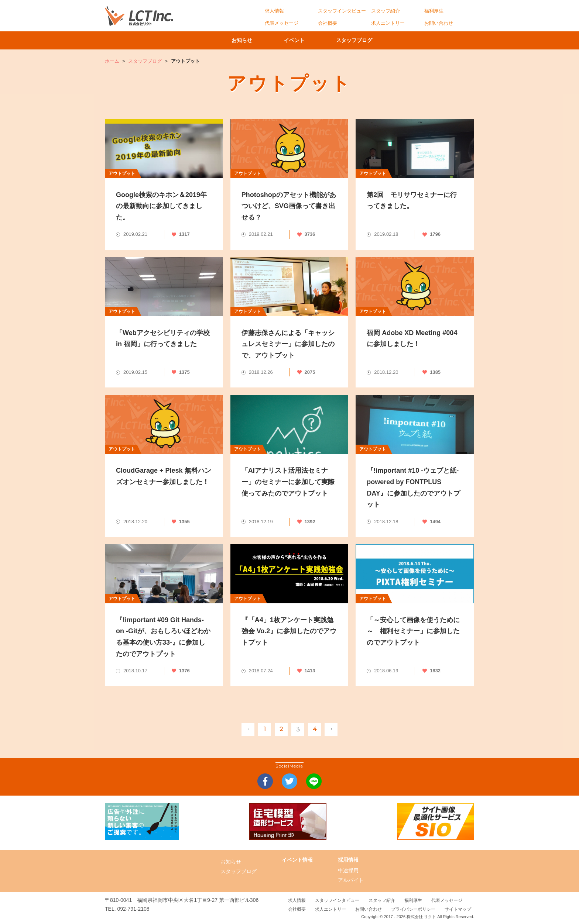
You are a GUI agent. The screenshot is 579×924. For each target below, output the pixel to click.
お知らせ (240, 40)
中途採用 (348, 870)
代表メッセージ (282, 23)
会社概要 (328, 23)
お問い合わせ (439, 23)
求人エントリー (388, 23)
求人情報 (274, 11)
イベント (297, 40)
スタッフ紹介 (386, 11)
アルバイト (351, 880)
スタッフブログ (362, 40)
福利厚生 (434, 11)
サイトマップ (458, 909)
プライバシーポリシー (413, 909)
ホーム (112, 61)
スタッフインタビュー (342, 11)
